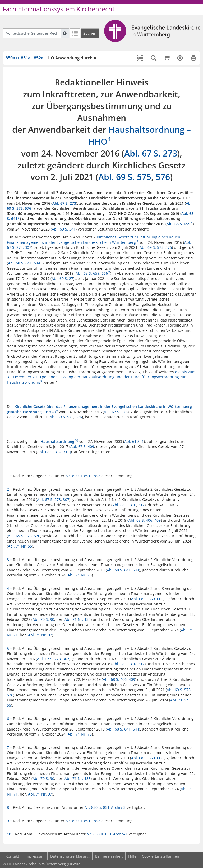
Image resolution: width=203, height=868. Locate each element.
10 (10, 834)
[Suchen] (90, 33)
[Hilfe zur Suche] (65, 33)
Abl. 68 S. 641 (20, 263)
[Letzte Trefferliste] (75, 33)
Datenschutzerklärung (70, 856)
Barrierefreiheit (109, 856)
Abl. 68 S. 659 (178, 224)
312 (141, 505)
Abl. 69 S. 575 (125, 177)
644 (37, 263)
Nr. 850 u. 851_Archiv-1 (107, 834)
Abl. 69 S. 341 (64, 229)
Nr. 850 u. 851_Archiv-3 (105, 807)
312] (67, 452)
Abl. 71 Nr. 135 (78, 619)
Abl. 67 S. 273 (151, 153)
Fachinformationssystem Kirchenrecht (59, 9)
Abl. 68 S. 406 (140, 520)
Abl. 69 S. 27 (62, 279)
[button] (140, 58)
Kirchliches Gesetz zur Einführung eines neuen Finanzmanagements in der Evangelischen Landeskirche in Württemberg (94, 240)
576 (163, 177)
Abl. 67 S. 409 (82, 446)
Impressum (35, 856)
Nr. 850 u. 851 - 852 (83, 476)
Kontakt (12, 856)
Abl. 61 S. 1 (134, 441)
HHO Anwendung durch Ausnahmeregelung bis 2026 (78, 58)
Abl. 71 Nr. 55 (20, 546)
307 (28, 247)
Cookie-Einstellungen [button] (161, 856)
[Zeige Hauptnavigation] (193, 9)
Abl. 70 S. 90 (43, 619)
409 (158, 520)
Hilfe (132, 856)
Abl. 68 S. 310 (49, 452)
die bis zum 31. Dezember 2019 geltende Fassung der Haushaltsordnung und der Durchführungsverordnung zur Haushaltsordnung (101, 377)
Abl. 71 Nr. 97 (40, 635)
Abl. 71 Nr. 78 (80, 575)
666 (105, 273)
